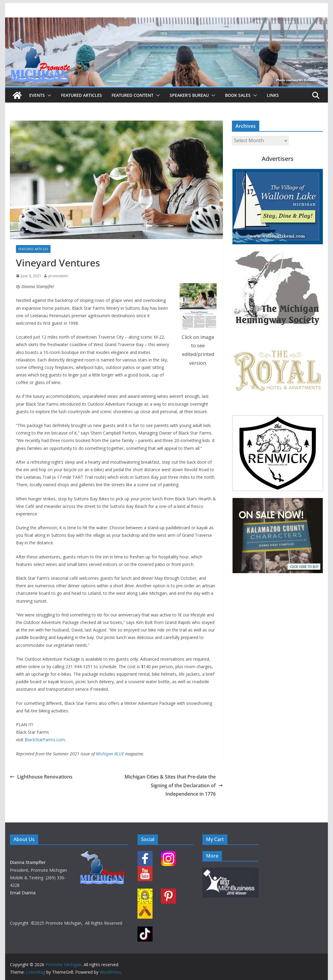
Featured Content (133, 95)
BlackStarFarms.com (45, 740)
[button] (48, 95)
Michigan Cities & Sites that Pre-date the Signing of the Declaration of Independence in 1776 (174, 785)
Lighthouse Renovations (41, 777)
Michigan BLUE (110, 754)
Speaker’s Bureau (189, 95)
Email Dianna (23, 893)
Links (273, 95)
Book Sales (238, 95)
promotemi (58, 276)
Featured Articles (82, 95)
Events (37, 95)
